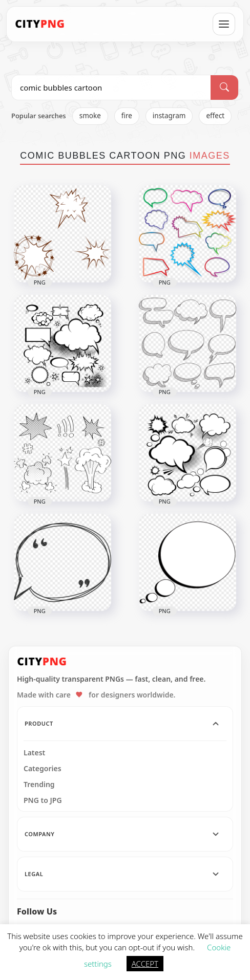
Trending (39, 785)
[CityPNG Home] (40, 24)
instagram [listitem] (169, 116)
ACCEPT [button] (145, 964)
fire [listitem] (127, 116)
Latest (34, 753)
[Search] (224, 88)
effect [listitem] (215, 116)
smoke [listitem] (90, 116)
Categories (43, 769)
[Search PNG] (111, 88)
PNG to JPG (43, 800)
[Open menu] (224, 24)
